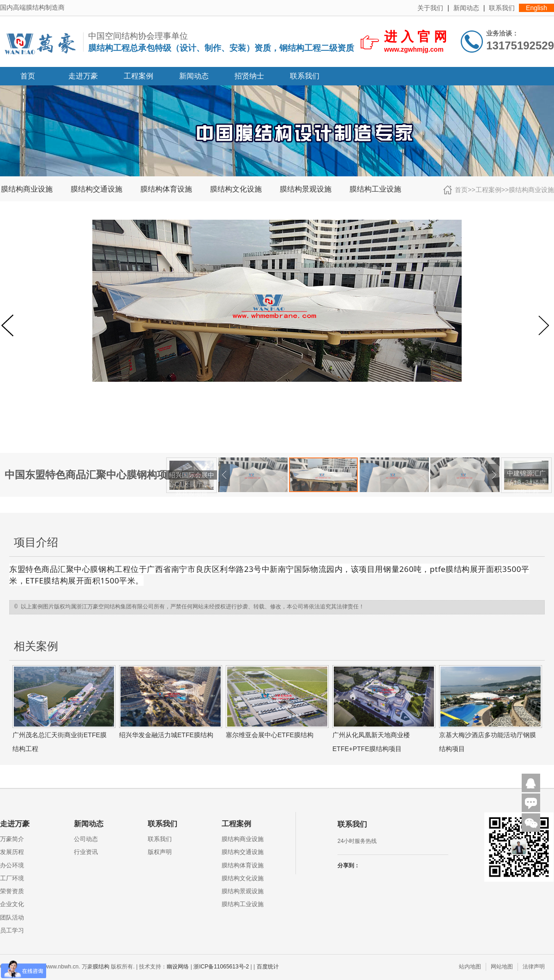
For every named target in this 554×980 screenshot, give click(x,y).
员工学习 (12, 930)
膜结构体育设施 (166, 189)
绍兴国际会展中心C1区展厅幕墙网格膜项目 (192, 484)
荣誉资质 (12, 891)
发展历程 (12, 852)
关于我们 (430, 8)
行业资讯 (86, 852)
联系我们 (502, 8)
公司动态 (86, 839)
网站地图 (502, 967)
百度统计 (268, 967)
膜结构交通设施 (96, 189)
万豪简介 (12, 839)
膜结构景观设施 (306, 189)
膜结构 (101, 967)
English (536, 8)
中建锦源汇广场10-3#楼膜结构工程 (526, 483)
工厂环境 (12, 878)
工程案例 (138, 76)
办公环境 (12, 865)
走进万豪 (83, 76)
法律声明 (534, 967)
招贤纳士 (249, 76)
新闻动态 (466, 8)
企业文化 (12, 904)
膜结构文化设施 (236, 189)
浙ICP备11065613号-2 (221, 967)
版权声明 (160, 852)
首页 (28, 76)
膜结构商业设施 (27, 189)
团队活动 (12, 917)
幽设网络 (178, 967)
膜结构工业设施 (375, 189)
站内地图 (470, 967)
